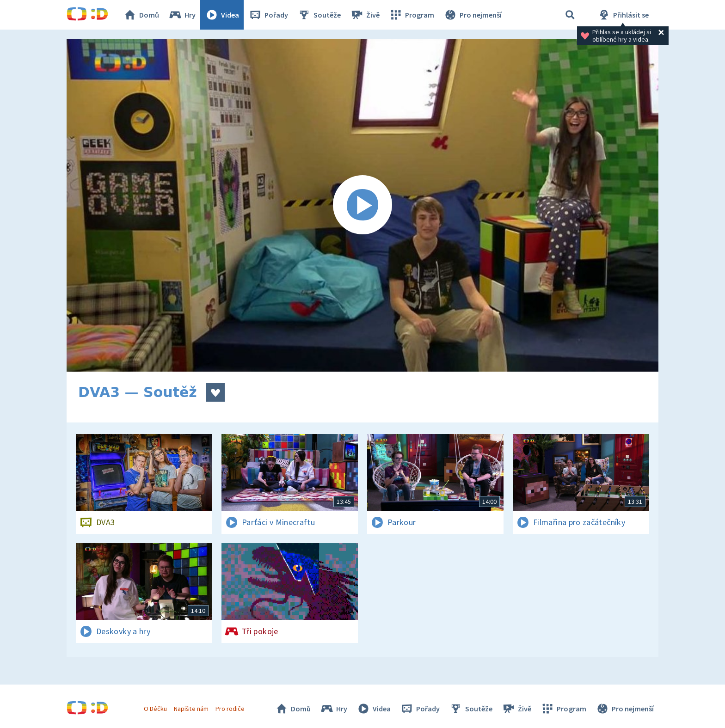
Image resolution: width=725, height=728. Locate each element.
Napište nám (191, 709)
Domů (141, 15)
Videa (222, 15)
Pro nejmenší (473, 15)
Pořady (268, 15)
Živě (365, 15)
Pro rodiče (230, 709)
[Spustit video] (362, 205)
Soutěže (319, 15)
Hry (182, 15)
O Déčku (155, 709)
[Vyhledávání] (570, 15)
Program (412, 15)
